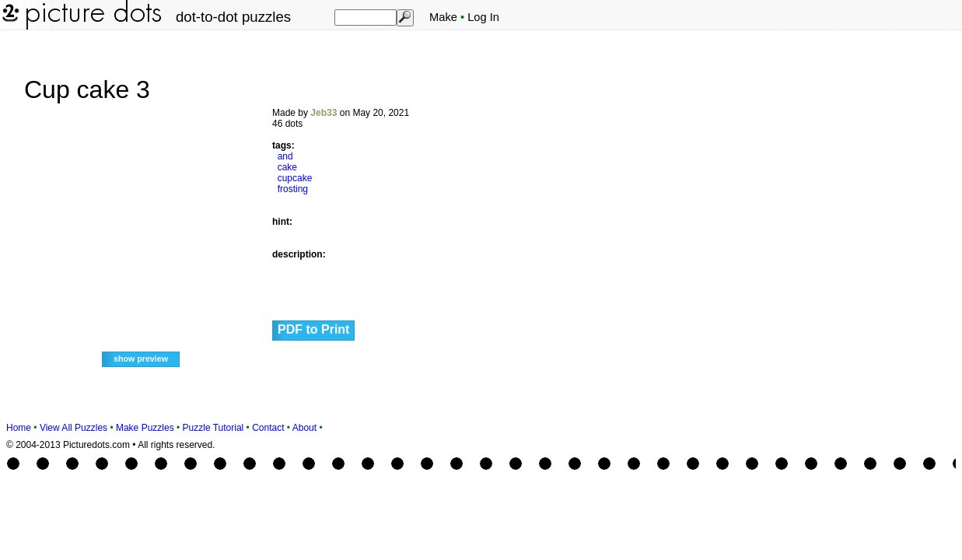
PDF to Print (313, 329)
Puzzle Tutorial (213, 428)
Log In (483, 17)
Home (19, 428)
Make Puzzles (145, 428)
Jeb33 (324, 113)
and (285, 156)
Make (443, 17)
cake (287, 167)
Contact (268, 428)
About (304, 428)
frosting (293, 189)
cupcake (295, 178)
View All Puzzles (73, 428)
